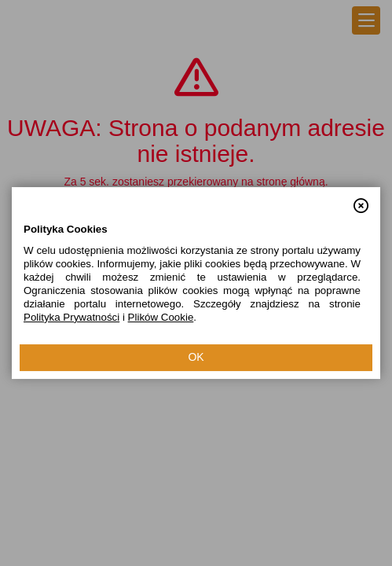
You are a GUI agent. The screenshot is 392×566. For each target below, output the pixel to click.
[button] (361, 199)
